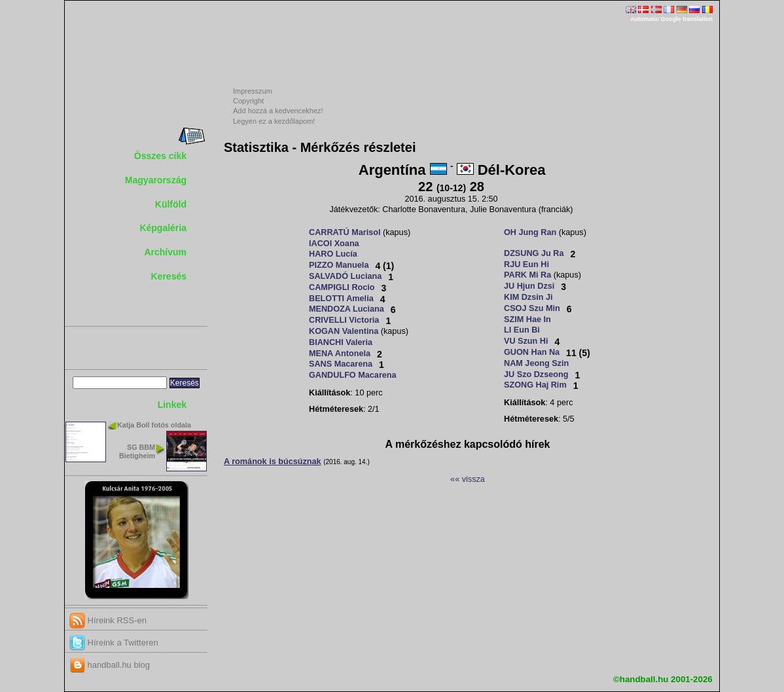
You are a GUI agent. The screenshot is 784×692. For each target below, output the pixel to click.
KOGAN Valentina (344, 331)
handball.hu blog (110, 665)
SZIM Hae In (527, 319)
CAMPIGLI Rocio (342, 287)
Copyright (248, 101)
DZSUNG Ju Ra (534, 253)
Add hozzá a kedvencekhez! (278, 111)
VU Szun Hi (526, 341)
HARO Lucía (333, 254)
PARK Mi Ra (527, 275)
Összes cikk (160, 156)
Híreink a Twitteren (114, 643)
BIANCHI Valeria (341, 342)
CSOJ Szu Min (532, 308)
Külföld (171, 204)
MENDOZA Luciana (347, 309)
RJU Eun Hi (526, 264)
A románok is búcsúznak (273, 462)
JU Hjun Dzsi (529, 286)
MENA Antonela (340, 354)
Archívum (165, 252)
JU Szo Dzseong (536, 374)
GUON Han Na (532, 352)
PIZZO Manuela (339, 265)
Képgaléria (163, 228)
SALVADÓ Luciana (345, 276)
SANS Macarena (341, 364)
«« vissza (468, 479)
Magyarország (156, 180)
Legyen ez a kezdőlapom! (274, 121)
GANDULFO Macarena (353, 375)
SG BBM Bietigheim (137, 451)
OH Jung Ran (530, 232)
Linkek (172, 405)
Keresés (169, 276)
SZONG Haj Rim (535, 385)
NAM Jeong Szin (536, 363)
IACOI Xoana (334, 244)
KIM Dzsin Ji (528, 297)
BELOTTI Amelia (341, 299)
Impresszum (253, 91)
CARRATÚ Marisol (345, 232)
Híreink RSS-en (108, 620)
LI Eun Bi (522, 330)
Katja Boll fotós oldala (154, 425)
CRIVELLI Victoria (344, 320)
